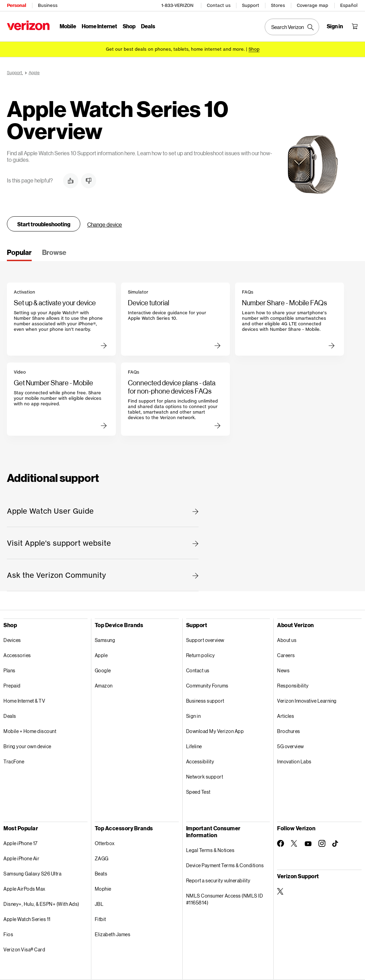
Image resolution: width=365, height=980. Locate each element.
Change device (105, 223)
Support (251, 5)
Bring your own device (27, 745)
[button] (71, 180)
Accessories (17, 654)
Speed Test (198, 791)
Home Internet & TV (24, 700)
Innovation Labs (294, 760)
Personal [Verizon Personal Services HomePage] (16, 5)
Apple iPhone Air (21, 857)
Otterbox (105, 842)
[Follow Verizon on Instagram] (322, 842)
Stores (278, 5)
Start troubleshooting (44, 223)
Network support (205, 776)
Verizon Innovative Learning (307, 700)
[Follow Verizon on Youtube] (308, 843)
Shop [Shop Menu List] (129, 26)
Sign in (194, 715)
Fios (8, 933)
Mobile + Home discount (30, 730)
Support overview (205, 639)
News (283, 669)
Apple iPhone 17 (21, 842)
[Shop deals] (254, 49)
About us (287, 639)
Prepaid (12, 685)
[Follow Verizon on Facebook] (281, 842)
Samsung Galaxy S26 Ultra (32, 873)
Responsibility (293, 685)
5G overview (291, 745)
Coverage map (312, 5)
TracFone (14, 760)
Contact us (219, 5)
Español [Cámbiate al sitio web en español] (349, 5)
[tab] (19, 254)
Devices (12, 639)
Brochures (289, 730)
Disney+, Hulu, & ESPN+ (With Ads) (41, 903)
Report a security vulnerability (218, 879)
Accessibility (200, 760)
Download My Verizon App (215, 730)
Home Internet (99, 26)
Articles (286, 715)
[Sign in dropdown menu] (335, 26)
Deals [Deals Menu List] (148, 26)
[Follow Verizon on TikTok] (336, 843)
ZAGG (102, 857)
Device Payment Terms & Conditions (225, 864)
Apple (101, 654)
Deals (10, 715)
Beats (101, 873)
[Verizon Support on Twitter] (281, 890)
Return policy (201, 654)
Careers (286, 654)
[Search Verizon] (292, 27)
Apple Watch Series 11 (27, 918)
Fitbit (100, 918)
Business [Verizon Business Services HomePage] (48, 5)
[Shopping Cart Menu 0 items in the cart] (355, 26)
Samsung (105, 639)
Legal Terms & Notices (210, 849)
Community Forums (207, 685)
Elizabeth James (113, 933)
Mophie (103, 888)
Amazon (104, 685)
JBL (99, 903)
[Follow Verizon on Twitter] (294, 842)
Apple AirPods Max (24, 888)
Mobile (68, 26)
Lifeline (194, 745)
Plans (9, 669)
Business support (205, 700)
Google (103, 669)
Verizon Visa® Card (24, 948)
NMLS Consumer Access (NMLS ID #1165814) (225, 898)
